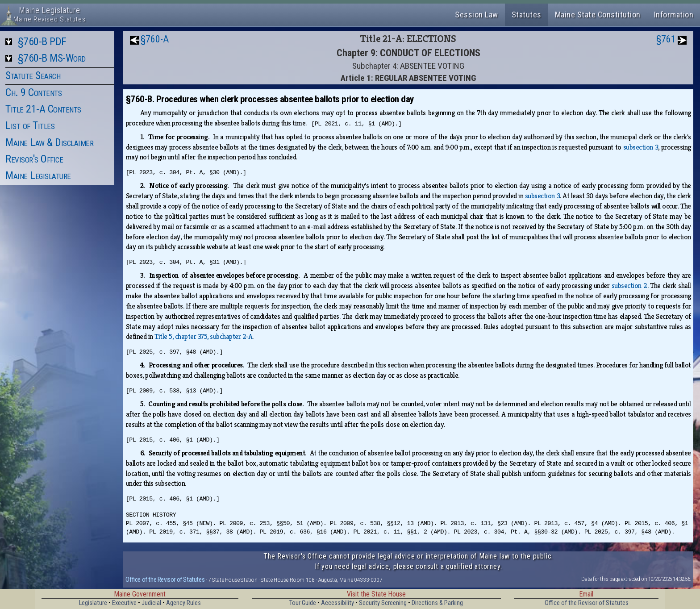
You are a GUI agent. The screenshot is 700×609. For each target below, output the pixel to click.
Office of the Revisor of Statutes (165, 580)
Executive (124, 603)
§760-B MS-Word (52, 58)
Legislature (93, 603)
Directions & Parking (437, 603)
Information (674, 15)
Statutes (527, 15)
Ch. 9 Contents (33, 92)
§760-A (155, 39)
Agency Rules (183, 603)
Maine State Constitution (598, 15)
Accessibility (337, 603)
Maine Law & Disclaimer (49, 142)
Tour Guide (303, 603)
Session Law (477, 15)
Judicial (151, 603)
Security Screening (383, 603)
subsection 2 (629, 286)
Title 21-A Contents (43, 109)
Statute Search (33, 75)
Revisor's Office (34, 159)
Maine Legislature (38, 175)
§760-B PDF (42, 42)
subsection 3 (641, 147)
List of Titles (30, 125)
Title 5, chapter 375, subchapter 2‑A (203, 336)
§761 (666, 39)
